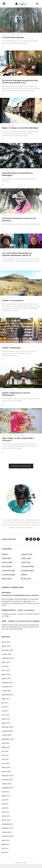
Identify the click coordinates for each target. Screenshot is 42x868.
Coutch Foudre (7, 562)
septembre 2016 (8, 739)
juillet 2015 (6, 796)
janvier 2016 (6, 771)
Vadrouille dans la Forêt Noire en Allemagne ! (17, 174)
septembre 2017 (8, 695)
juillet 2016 (6, 747)
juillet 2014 (6, 844)
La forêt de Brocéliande (13, 37)
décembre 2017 (7, 683)
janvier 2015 (6, 820)
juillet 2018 (6, 662)
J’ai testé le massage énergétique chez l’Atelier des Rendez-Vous (20, 81)
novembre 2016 (7, 731)
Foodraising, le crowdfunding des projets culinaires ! (20, 595)
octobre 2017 (7, 691)
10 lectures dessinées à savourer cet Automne (19, 219)
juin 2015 (5, 800)
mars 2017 (6, 715)
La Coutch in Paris (8, 570)
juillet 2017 (6, 699)
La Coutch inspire (8, 35)
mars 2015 (6, 812)
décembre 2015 (7, 776)
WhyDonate (6, 593)
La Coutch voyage (21, 35)
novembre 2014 (7, 828)
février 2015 (6, 816)
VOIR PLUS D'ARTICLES (21, 466)
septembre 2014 (8, 836)
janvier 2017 (6, 723)
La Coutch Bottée (27, 566)
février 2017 (6, 719)
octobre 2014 (7, 832)
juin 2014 (5, 848)
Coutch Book (7, 215)
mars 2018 (6, 670)
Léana (4, 621)
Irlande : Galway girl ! (12, 348)
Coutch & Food (27, 554)
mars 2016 (6, 763)
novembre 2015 (7, 780)
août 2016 (5, 743)
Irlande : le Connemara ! (13, 300)
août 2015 (5, 792)
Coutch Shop (26, 562)
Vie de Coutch (26, 578)
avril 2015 (5, 808)
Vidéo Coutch (6, 578)
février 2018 (6, 674)
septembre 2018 (8, 658)
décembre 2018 (7, 650)
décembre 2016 (7, 727)
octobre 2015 (7, 784)
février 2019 (6, 642)
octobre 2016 (7, 735)
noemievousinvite (9, 610)
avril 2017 (5, 711)
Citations (5, 554)
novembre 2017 (7, 687)
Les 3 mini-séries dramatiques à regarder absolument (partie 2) (17, 254)
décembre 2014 (7, 824)
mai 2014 (5, 852)
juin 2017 (5, 703)
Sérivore (5, 250)
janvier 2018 (6, 678)
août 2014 (5, 840)
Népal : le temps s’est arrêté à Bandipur (20, 128)
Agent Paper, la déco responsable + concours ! (18, 439)
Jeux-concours (7, 435)
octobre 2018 (7, 654)
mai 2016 (5, 755)
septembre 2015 (8, 788)
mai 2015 (5, 804)
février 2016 (6, 767)
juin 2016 (5, 751)
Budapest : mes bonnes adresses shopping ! (24, 621)
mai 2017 (5, 707)
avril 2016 (5, 759)
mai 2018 (5, 666)
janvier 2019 (6, 646)
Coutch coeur (26, 558)
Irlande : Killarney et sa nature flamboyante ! (16, 394)
